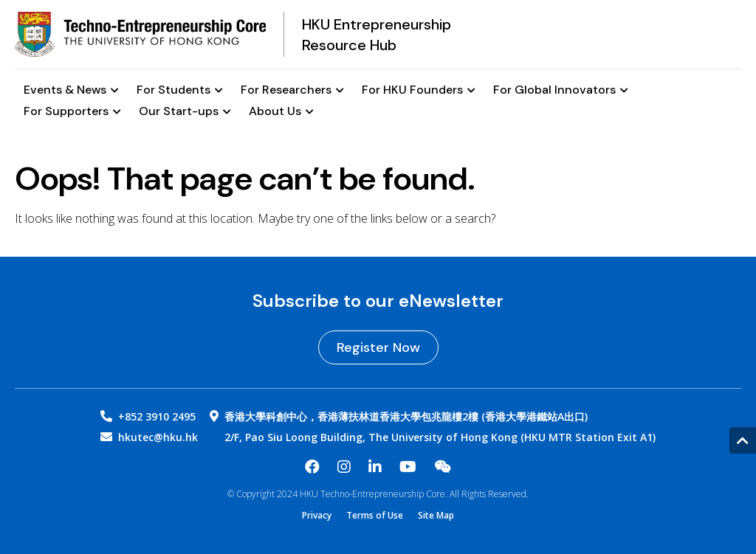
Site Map (436, 516)
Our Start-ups (185, 112)
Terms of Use (375, 516)
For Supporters (72, 112)
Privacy (317, 516)
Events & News (71, 90)
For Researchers (292, 90)
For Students (180, 90)
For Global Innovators (561, 90)
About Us (281, 112)
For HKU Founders (419, 90)
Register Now (378, 347)
